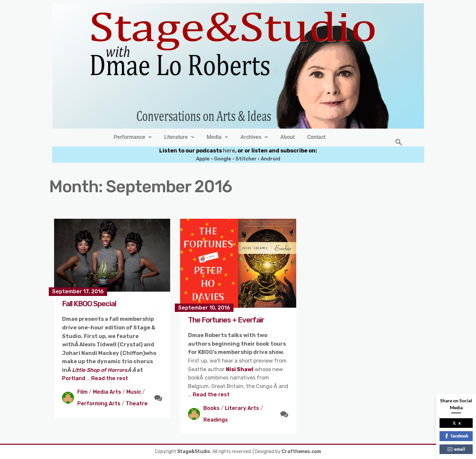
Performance (133, 137)
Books (211, 408)
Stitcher (247, 159)
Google (223, 159)
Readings (216, 420)
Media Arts (107, 392)
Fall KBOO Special (89, 304)
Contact (316, 137)
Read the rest (110, 378)
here (229, 151)
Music (134, 392)
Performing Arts (99, 403)
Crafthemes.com (301, 452)
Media (217, 137)
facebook (456, 436)
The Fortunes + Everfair (226, 320)
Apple (203, 159)
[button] (133, 137)
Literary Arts (242, 408)
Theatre (137, 403)
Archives (254, 137)
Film (82, 392)
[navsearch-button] (399, 143)
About (287, 137)
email (456, 449)
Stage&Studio (194, 452)
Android (271, 159)
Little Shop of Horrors (100, 370)
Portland (74, 378)
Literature (179, 137)
